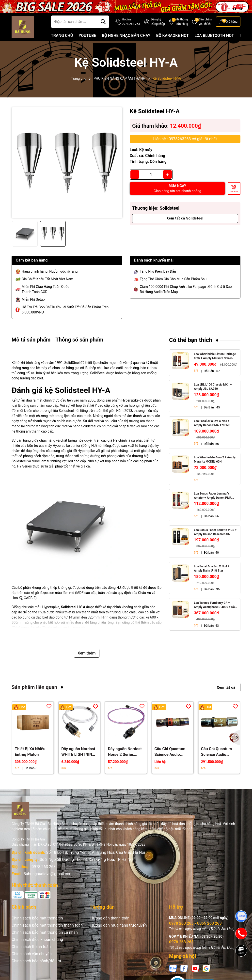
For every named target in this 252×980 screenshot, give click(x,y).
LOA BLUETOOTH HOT (214, 36)
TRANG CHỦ (62, 36)
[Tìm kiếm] (103, 22)
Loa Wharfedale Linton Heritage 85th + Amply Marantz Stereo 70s (215, 356)
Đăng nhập (158, 24)
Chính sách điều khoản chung (37, 940)
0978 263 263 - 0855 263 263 (195, 923)
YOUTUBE (87, 36)
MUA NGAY (178, 188)
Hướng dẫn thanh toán (110, 918)
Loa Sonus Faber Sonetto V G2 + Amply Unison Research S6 (215, 532)
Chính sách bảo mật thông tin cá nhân (45, 932)
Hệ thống (182, 22)
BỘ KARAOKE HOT (172, 36)
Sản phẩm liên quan (34, 687)
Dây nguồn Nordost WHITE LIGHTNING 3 (78, 752)
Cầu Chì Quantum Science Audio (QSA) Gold (217, 752)
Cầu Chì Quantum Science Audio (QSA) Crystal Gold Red (171, 752)
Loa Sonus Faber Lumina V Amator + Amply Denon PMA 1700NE (213, 496)
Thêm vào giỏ (234, 191)
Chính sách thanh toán (31, 947)
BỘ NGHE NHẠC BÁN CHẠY (126, 36)
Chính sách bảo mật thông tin (37, 918)
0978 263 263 (44, 867)
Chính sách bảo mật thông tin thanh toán (47, 925)
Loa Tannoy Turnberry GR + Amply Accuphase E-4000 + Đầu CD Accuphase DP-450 (215, 605)
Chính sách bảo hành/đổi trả (36, 961)
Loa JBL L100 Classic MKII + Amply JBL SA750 (213, 387)
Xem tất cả (226, 687)
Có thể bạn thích (191, 340)
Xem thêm (87, 653)
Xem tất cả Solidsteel (185, 218)
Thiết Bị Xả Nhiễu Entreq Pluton (30, 752)
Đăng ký (156, 19)
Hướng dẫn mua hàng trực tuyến (118, 925)
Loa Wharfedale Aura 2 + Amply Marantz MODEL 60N (215, 459)
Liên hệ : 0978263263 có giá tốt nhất (185, 139)
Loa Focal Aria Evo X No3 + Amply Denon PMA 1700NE (212, 423)
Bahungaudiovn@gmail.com (48, 874)
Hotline (131, 22)
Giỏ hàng (232, 22)
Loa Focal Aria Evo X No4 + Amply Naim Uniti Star (212, 568)
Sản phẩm (205, 22)
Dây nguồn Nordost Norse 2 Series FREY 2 (125, 752)
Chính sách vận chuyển (32, 954)
